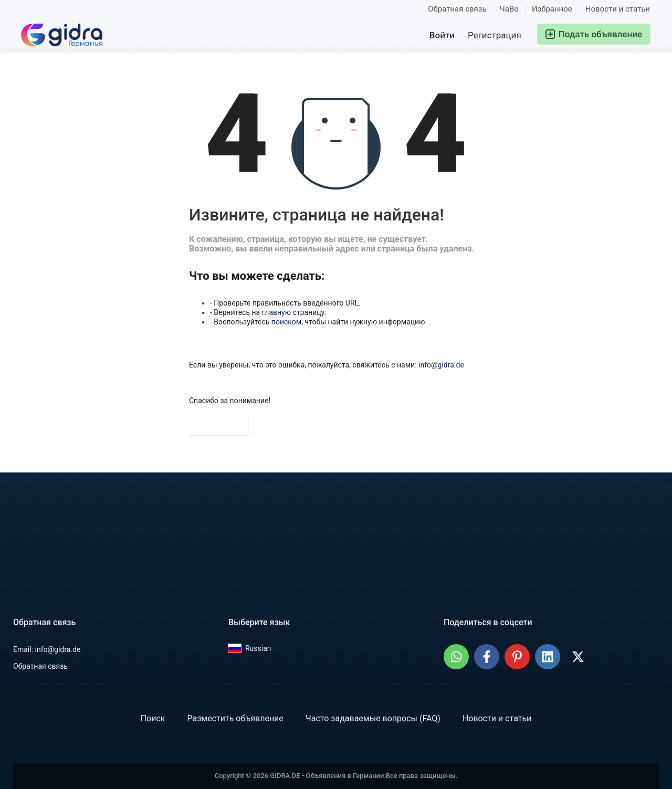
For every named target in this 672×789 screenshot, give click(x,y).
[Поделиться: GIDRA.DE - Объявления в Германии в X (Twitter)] (578, 657)
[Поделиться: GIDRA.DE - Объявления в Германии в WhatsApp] (456, 657)
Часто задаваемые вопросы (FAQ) (373, 718)
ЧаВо (509, 9)
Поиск (153, 718)
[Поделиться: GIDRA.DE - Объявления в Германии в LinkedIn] (548, 657)
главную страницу (293, 312)
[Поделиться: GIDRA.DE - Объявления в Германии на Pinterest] (517, 657)
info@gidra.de (441, 365)
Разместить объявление (235, 718)
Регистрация (495, 35)
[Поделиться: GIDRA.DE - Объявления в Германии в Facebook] (487, 657)
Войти (442, 35)
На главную (219, 425)
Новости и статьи (618, 9)
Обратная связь (457, 9)
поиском (286, 322)
